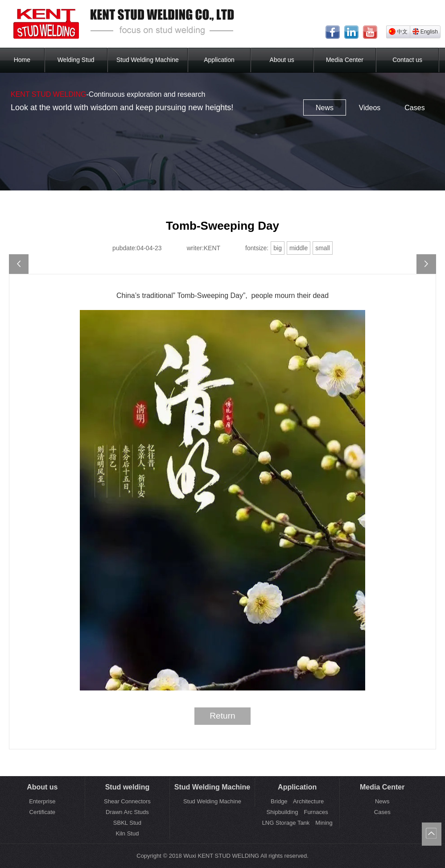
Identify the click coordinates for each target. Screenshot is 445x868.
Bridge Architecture (297, 801)
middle (299, 248)
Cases (414, 108)
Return (222, 716)
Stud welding (128, 787)
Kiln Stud (127, 833)
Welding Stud (76, 60)
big (278, 248)
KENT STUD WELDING (49, 94)
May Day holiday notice (426, 264)
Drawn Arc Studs (127, 812)
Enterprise (42, 801)
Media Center (345, 60)
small (323, 248)
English (425, 31)
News (325, 108)
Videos (370, 108)
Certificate (43, 812)
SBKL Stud (127, 823)
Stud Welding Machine (148, 60)
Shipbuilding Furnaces (297, 812)
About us (282, 60)
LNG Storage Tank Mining (297, 823)
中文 (398, 31)
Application (219, 60)
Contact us (407, 60)
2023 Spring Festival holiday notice (19, 264)
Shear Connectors (127, 801)
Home (22, 60)
